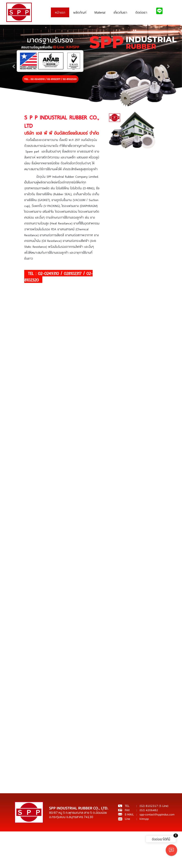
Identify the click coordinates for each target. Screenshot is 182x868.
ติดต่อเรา (141, 12)
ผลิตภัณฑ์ (80, 12)
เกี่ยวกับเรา (120, 12)
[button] (14, 66)
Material (100, 12)
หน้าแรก (60, 12)
